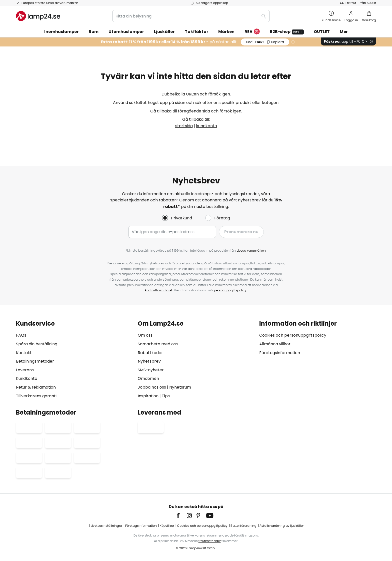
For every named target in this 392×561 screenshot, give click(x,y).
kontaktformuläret (159, 290)
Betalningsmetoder (35, 361)
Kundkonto (27, 378)
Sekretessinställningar (105, 526)
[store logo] (38, 16)
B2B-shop (287, 32)
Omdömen (148, 378)
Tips (166, 396)
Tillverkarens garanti (36, 396)
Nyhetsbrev (149, 361)
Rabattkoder (150, 353)
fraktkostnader (210, 541)
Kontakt (24, 353)
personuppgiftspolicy (230, 290)
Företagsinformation (280, 353)
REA (252, 32)
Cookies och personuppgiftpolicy (202, 526)
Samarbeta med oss (158, 344)
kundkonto (206, 126)
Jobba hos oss (152, 387)
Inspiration (148, 396)
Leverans (25, 370)
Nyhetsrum (180, 387)
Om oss (145, 335)
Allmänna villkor (275, 344)
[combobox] (191, 16)
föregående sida (194, 111)
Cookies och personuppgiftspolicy (293, 335)
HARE (265, 42)
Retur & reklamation (36, 387)
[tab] (74, 360)
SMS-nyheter (151, 370)
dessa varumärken (251, 251)
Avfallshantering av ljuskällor (282, 526)
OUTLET (322, 32)
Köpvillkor (167, 526)
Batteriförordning (243, 526)
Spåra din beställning (37, 344)
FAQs (21, 335)
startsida (184, 126)
